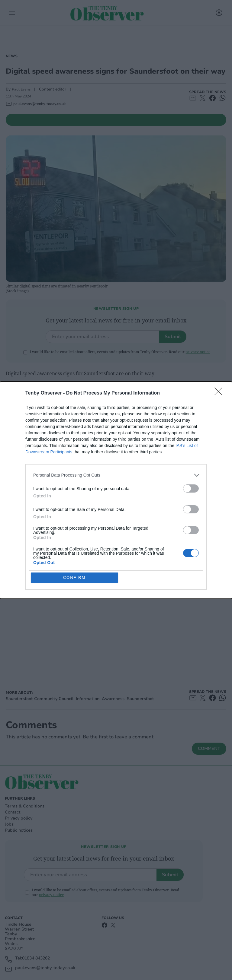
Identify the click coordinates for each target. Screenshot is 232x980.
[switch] (191, 488)
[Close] (220, 393)
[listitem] (116, 475)
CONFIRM (74, 577)
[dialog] (116, 490)
